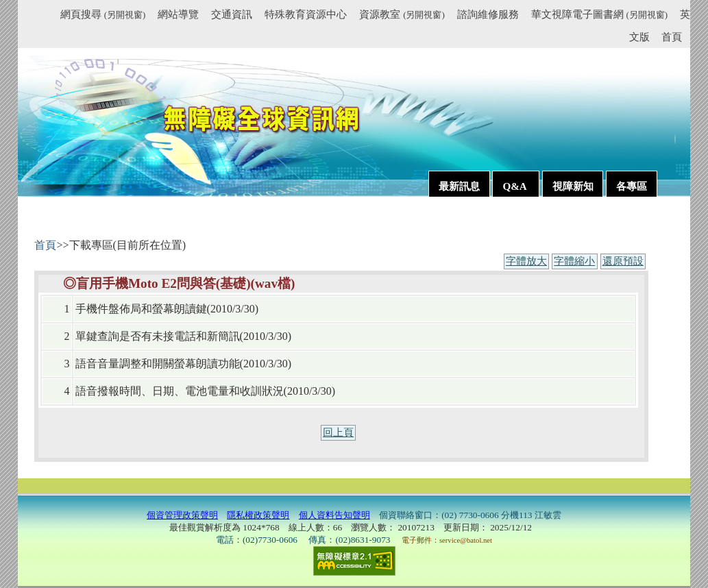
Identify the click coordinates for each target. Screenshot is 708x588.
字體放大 (526, 261)
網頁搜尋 (103, 14)
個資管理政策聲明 (182, 515)
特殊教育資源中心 (306, 14)
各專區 (632, 186)
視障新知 (573, 186)
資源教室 (402, 14)
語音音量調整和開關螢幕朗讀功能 (158, 364)
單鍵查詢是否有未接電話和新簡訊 (158, 336)
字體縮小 (574, 261)
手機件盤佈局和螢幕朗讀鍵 (141, 309)
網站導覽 (178, 14)
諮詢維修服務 (488, 14)
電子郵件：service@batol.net (447, 540)
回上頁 (338, 432)
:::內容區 (51, 220)
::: (54, 16)
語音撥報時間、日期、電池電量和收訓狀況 (180, 391)
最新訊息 (459, 186)
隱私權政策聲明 (258, 515)
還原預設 (623, 261)
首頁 (672, 37)
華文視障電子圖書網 (599, 14)
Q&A (515, 186)
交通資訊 (232, 14)
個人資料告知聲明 (334, 515)
